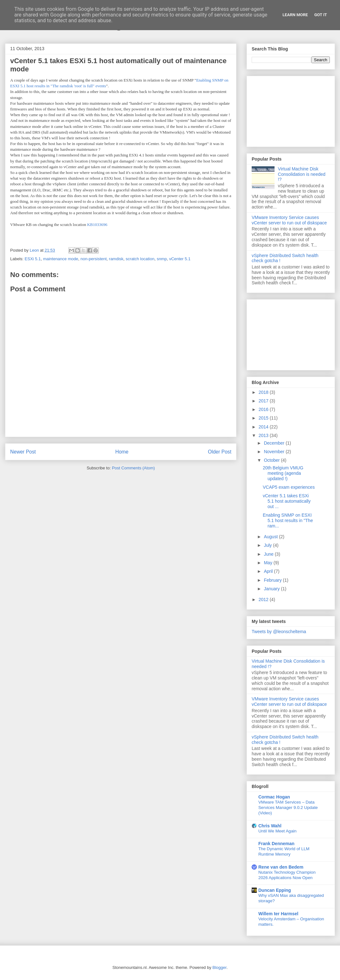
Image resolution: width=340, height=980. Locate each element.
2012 (264, 599)
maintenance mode (61, 259)
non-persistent (93, 259)
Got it (321, 15)
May (269, 563)
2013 (264, 435)
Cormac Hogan (274, 797)
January (272, 589)
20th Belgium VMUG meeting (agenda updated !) (283, 473)
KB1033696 (97, 225)
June (269, 554)
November (275, 452)
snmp (162, 259)
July (268, 545)
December (275, 443)
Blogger (220, 967)
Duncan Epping (275, 890)
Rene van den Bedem (281, 867)
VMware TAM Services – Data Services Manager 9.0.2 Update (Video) (288, 808)
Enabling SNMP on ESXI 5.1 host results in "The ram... (288, 520)
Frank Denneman (276, 844)
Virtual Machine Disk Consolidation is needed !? (302, 174)
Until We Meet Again (277, 831)
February (273, 580)
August (271, 537)
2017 (264, 401)
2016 (264, 409)
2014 (264, 427)
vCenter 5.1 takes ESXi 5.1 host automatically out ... (287, 501)
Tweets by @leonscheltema (279, 632)
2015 (264, 418)
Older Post (220, 452)
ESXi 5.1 (33, 259)
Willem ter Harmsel (278, 914)
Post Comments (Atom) (133, 468)
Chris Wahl (270, 826)
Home (122, 452)
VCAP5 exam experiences (289, 487)
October (272, 460)
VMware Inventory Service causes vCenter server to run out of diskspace (289, 220)
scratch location (140, 259)
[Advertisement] (291, 110)
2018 (264, 392)
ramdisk (116, 259)
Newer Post (23, 452)
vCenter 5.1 (180, 259)
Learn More (295, 15)
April (269, 571)
